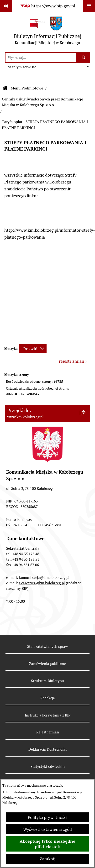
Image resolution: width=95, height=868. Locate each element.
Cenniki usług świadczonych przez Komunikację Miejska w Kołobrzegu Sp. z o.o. (42, 102)
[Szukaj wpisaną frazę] (84, 58)
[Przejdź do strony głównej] (48, 32)
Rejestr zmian (48, 732)
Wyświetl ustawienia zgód (47, 829)
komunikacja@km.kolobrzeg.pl (44, 578)
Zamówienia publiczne (47, 664)
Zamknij (47, 859)
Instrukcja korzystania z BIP (48, 715)
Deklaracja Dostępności (48, 749)
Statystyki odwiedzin (48, 766)
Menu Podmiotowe (27, 88)
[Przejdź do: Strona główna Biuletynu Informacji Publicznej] (5, 88)
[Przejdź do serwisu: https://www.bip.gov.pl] (47, 6)
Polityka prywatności (47, 817)
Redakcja (48, 698)
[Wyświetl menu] (89, 6)
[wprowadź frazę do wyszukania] (41, 58)
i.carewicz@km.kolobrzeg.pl (42, 583)
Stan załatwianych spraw (47, 646)
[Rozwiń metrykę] (33, 349)
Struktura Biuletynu (47, 681)
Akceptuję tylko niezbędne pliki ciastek (47, 844)
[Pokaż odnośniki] (6, 6)
